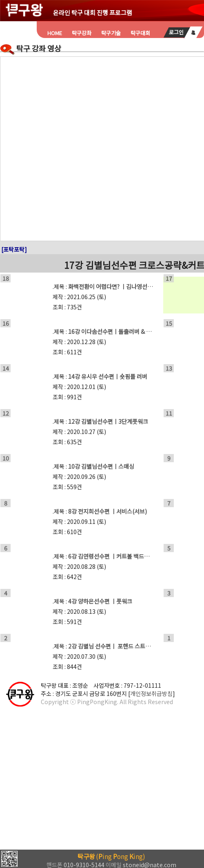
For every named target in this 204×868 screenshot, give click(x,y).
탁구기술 (111, 33)
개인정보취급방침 (151, 694)
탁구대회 (140, 33)
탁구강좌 (82, 33)
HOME (55, 33)
